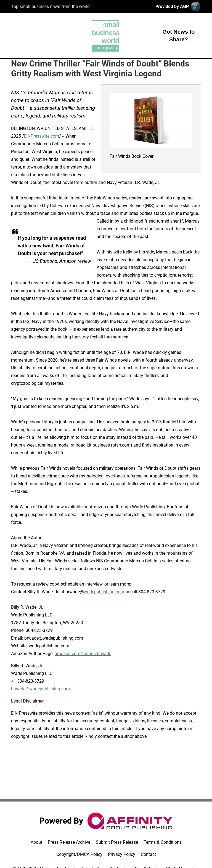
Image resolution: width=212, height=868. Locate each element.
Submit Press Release (117, 842)
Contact (148, 854)
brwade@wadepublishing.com (40, 689)
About (36, 842)
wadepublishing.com (104, 592)
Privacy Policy (122, 854)
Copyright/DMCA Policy (79, 854)
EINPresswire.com (42, 136)
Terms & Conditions (163, 842)
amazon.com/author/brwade (83, 654)
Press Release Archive (69, 842)
